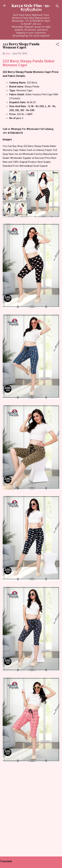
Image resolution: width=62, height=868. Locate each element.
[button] (57, 45)
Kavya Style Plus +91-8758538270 (31, 7)
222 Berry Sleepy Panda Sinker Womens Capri (29, 63)
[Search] (57, 7)
